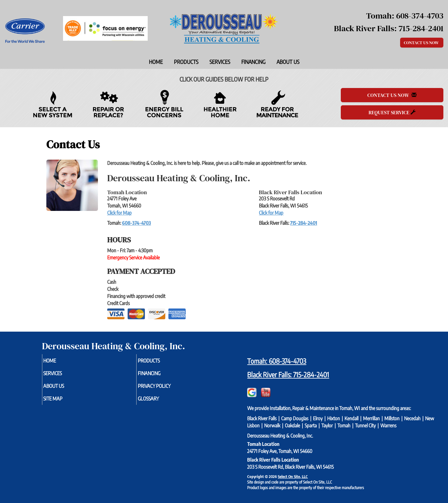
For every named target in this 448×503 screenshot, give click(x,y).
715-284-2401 (304, 223)
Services (220, 62)
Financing (253, 62)
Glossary (158, 402)
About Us (288, 62)
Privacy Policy (165, 388)
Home (156, 62)
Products (186, 62)
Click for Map (119, 213)
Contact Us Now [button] (422, 43)
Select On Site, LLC (293, 476)
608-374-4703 (137, 223)
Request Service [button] (392, 112)
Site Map (63, 402)
